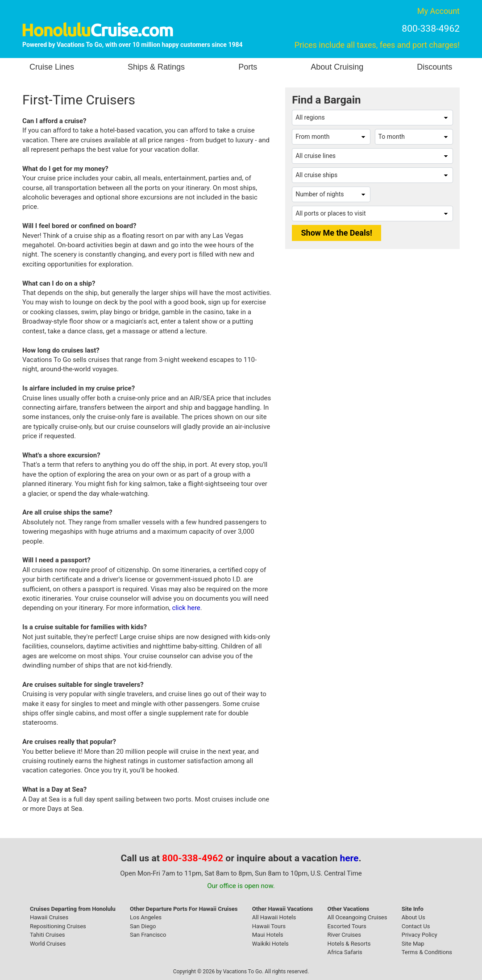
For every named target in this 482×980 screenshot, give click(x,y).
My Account (438, 11)
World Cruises (48, 944)
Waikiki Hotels (270, 944)
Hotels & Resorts (349, 944)
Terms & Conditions (427, 952)
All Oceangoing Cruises (357, 917)
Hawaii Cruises (49, 917)
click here (186, 608)
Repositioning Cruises (58, 926)
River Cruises (344, 935)
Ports (248, 67)
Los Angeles (146, 917)
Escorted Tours (347, 926)
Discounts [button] (434, 67)
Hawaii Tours (269, 926)
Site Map (413, 944)
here (349, 858)
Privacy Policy (420, 935)
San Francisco (148, 935)
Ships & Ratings (156, 67)
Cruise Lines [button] (52, 67)
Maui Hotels (268, 935)
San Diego (143, 926)
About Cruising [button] (337, 67)
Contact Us (416, 926)
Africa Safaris (345, 952)
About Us (413, 917)
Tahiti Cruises (48, 935)
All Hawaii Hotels (274, 917)
